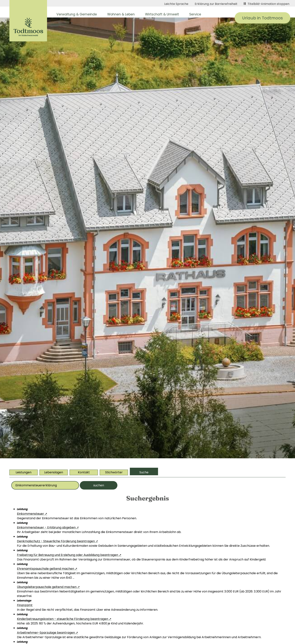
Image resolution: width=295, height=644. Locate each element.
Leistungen (24, 472)
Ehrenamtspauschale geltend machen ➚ (47, 569)
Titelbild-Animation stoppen (267, 4)
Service (195, 14)
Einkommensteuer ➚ (32, 514)
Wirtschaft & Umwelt (162, 14)
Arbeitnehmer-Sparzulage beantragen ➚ (48, 633)
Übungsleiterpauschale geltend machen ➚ (48, 587)
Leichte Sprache (176, 4)
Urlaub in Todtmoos (262, 18)
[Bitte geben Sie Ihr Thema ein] (45, 485)
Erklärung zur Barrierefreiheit (216, 4)
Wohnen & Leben (121, 14)
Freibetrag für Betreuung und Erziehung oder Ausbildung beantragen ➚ (69, 555)
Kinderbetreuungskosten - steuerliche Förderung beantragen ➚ (64, 619)
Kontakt (84, 472)
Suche (144, 472)
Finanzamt (25, 605)
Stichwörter (114, 472)
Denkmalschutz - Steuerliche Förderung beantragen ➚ (57, 541)
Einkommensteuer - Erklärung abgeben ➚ (48, 527)
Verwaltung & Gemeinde (77, 14)
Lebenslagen (54, 472)
